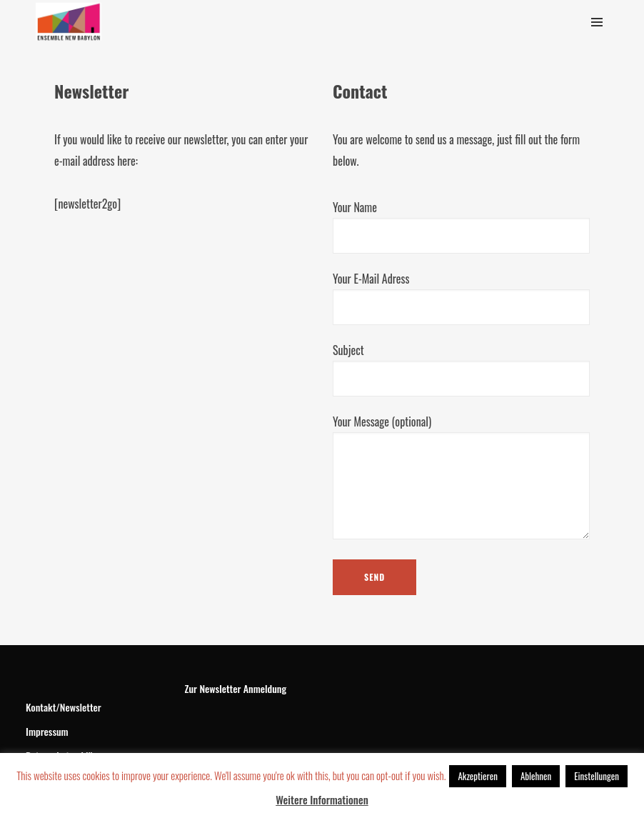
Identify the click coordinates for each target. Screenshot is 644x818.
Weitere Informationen (322, 799)
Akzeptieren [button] (477, 776)
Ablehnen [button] (536, 776)
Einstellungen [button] (597, 776)
